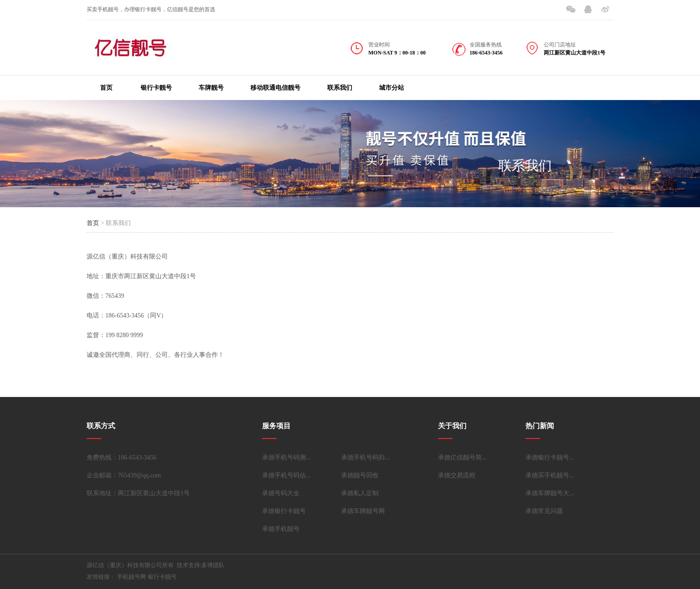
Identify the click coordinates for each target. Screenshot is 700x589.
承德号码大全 (281, 493)
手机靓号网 (131, 577)
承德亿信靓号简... (462, 457)
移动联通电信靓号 (275, 88)
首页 (106, 88)
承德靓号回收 (360, 475)
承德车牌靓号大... (550, 493)
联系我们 (340, 88)
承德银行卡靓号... (550, 457)
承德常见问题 (544, 511)
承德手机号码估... (286, 475)
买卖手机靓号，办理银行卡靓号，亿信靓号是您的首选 (151, 9)
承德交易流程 (457, 475)
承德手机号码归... (365, 457)
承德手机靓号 (281, 529)
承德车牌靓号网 (363, 511)
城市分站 (392, 88)
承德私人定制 (360, 493)
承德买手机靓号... (550, 475)
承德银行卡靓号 (284, 511)
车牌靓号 (211, 88)
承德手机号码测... (286, 457)
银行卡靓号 (156, 88)
